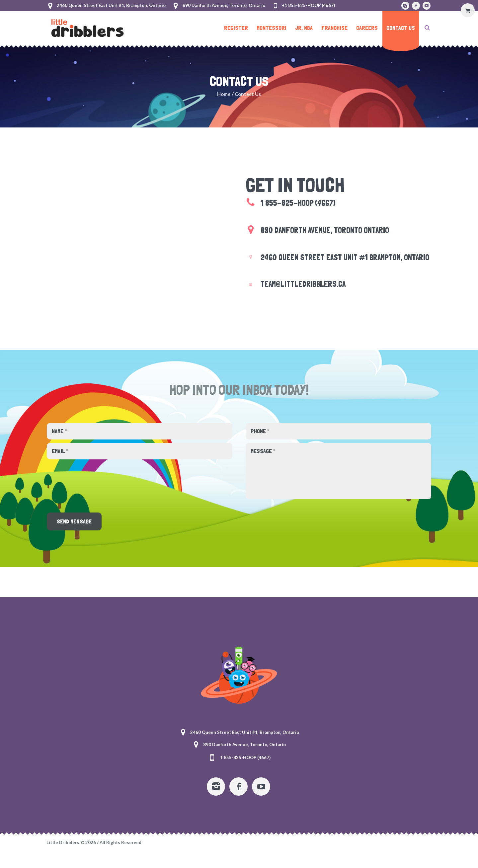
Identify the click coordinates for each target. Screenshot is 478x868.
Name (59, 431)
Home (224, 94)
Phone (260, 431)
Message (263, 451)
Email (60, 451)
